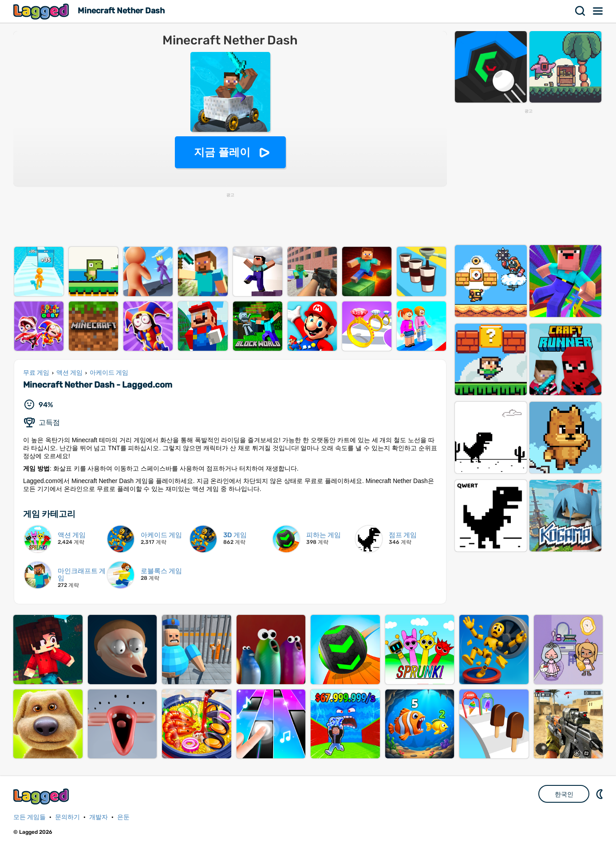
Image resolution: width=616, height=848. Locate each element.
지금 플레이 (222, 152)
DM (600, 794)
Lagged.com (42, 796)
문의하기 (67, 817)
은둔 (123, 817)
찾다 (580, 11)
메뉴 (598, 11)
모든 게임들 (30, 817)
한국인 (564, 794)
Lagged (42, 11)
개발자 (99, 817)
